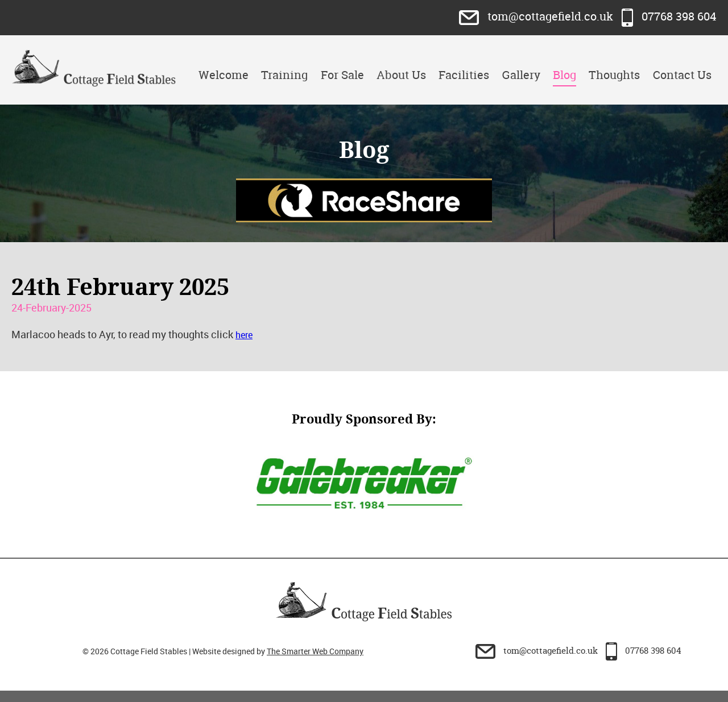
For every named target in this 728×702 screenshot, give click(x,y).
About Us (401, 75)
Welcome (224, 75)
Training (284, 75)
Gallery (521, 75)
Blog (564, 75)
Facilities (464, 75)
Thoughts (614, 75)
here (244, 335)
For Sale (342, 75)
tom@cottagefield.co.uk (537, 16)
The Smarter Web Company (315, 651)
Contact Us (682, 75)
